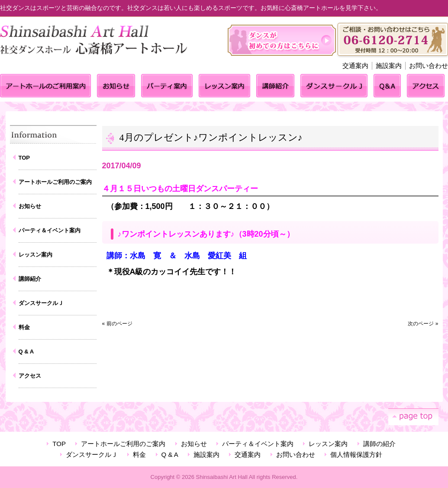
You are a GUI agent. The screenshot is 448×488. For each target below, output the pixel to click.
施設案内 (389, 66)
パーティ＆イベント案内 (50, 230)
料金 (24, 327)
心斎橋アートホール (96, 50)
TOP (24, 158)
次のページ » (423, 324)
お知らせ (30, 206)
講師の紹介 (379, 444)
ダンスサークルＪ (41, 303)
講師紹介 (30, 279)
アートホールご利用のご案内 (55, 182)
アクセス (30, 376)
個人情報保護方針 (356, 454)
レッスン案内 (35, 255)
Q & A (26, 352)
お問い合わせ (429, 66)
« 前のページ (117, 324)
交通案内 (355, 66)
